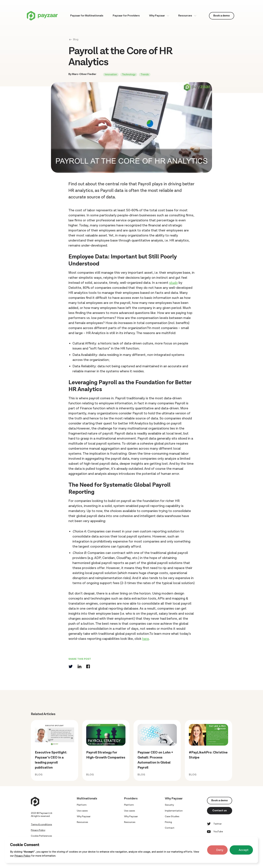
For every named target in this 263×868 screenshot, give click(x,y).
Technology (129, 75)
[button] (159, 16)
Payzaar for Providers (126, 16)
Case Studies (172, 817)
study (174, 283)
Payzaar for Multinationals (87, 16)
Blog (76, 39)
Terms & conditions (41, 825)
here (146, 639)
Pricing (168, 822)
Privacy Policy (22, 856)
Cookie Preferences (41, 836)
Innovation (111, 75)
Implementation (174, 811)
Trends (145, 75)
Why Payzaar (157, 16)
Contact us (220, 811)
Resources (185, 16)
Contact (170, 828)
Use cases (82, 811)
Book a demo (222, 16)
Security (169, 805)
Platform (82, 805)
